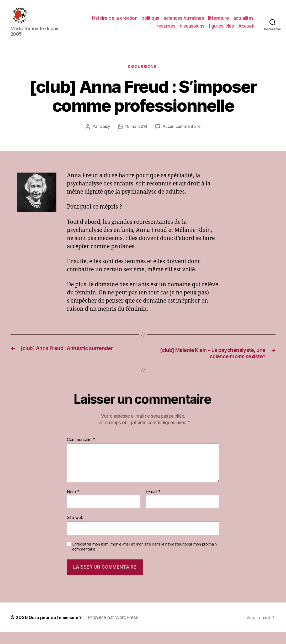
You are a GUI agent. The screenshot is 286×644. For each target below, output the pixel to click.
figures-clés (221, 27)
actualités (243, 19)
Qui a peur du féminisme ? (58, 629)
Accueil (246, 27)
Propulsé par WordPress (119, 629)
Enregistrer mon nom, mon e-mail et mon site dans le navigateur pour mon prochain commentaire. (144, 558)
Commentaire (81, 451)
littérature (219, 19)
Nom (73, 503)
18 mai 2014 (136, 130)
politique (150, 19)
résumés (166, 27)
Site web (75, 529)
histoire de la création (115, 19)
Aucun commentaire (182, 130)
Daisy (104, 130)
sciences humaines (184, 19)
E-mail (153, 503)
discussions (192, 27)
